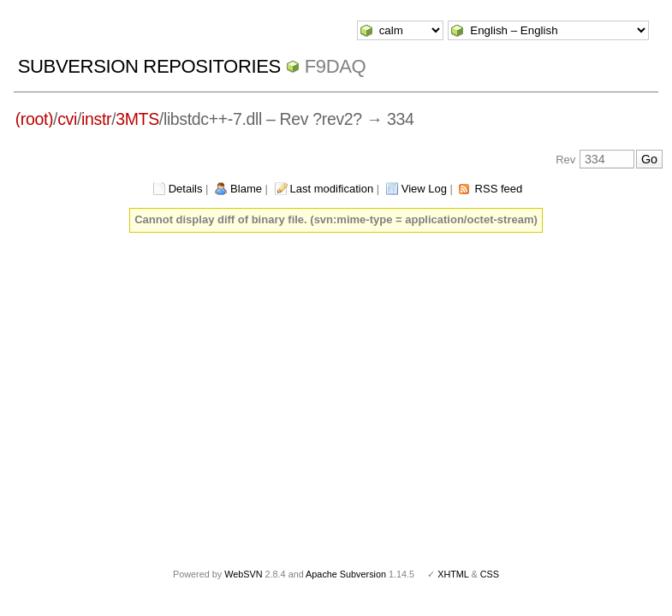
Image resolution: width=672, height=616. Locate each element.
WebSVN (243, 574)
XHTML (453, 574)
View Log (424, 189)
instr (96, 119)
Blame (246, 189)
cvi (67, 119)
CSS (490, 574)
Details (186, 189)
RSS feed (499, 189)
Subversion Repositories (149, 66)
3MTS (137, 119)
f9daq (336, 66)
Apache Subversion (346, 574)
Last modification (332, 189)
